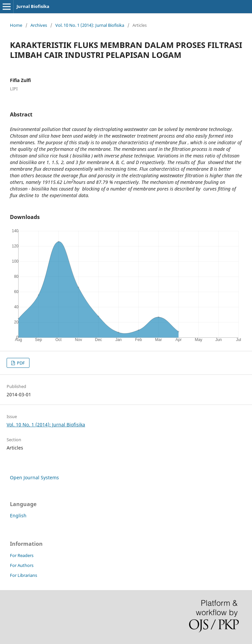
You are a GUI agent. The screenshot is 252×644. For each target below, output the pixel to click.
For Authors (22, 565)
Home (16, 25)
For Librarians (24, 575)
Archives (39, 25)
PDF (20, 363)
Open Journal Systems (34, 477)
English (18, 515)
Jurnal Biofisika (33, 6)
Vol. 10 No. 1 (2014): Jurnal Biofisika (90, 25)
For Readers (22, 555)
